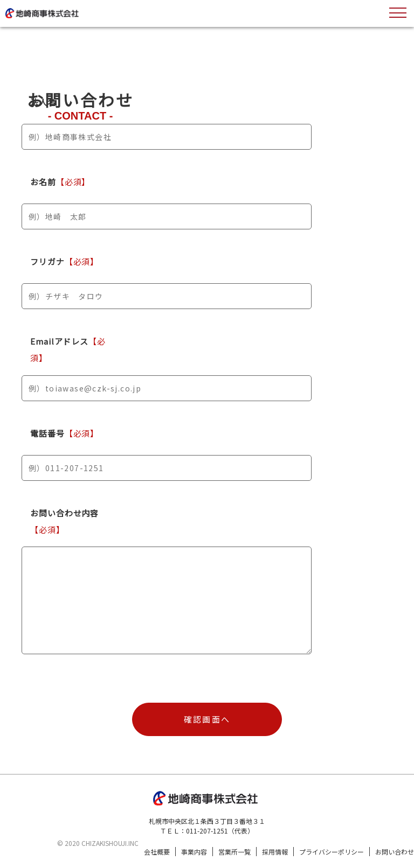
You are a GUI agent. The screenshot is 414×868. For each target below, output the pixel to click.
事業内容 (194, 852)
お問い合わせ (395, 852)
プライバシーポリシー (332, 852)
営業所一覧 (234, 852)
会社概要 (157, 852)
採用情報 (275, 852)
